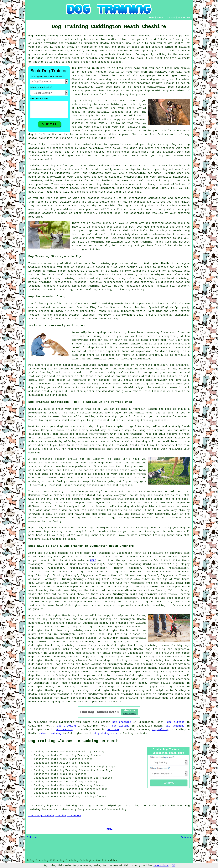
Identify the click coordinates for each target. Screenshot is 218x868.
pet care (113, 730)
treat (107, 127)
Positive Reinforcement (76, 778)
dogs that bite (39, 675)
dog (31, 134)
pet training (65, 730)
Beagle (60, 319)
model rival (86, 278)
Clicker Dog (68, 755)
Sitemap (32, 837)
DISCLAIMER (184, 17)
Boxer (32, 311)
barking (174, 351)
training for (157, 271)
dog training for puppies (133, 694)
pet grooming (122, 722)
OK (173, 866)
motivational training (70, 282)
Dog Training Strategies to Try (55, 256)
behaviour (135, 166)
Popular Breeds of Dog (47, 297)
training (77, 76)
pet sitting (121, 726)
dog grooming (66, 726)
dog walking (160, 730)
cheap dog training (69, 630)
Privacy (186, 837)
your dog (95, 184)
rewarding (79, 380)
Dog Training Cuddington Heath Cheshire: (58, 36)
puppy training (134, 690)
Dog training (82, 101)
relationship (165, 282)
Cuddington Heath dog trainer (121, 188)
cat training (175, 726)
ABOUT (160, 17)
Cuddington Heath (156, 263)
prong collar (127, 278)
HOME (152, 17)
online (105, 590)
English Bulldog (50, 311)
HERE (93, 560)
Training (34, 166)
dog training (68, 43)
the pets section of (175, 598)
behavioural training (83, 271)
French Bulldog (107, 311)
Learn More (161, 866)
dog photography (106, 733)
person (165, 806)
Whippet (74, 315)
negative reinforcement (173, 286)
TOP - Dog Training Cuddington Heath (55, 816)
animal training (50, 733)
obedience (133, 286)
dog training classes (106, 62)
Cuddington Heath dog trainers (135, 594)
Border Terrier (135, 307)
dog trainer (62, 58)
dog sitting (176, 722)
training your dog (114, 116)
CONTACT (171, 17)
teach (169, 68)
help (115, 246)
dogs (74, 83)
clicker (119, 290)
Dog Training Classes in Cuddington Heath (73, 741)
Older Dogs (105, 770)
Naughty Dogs (106, 767)
